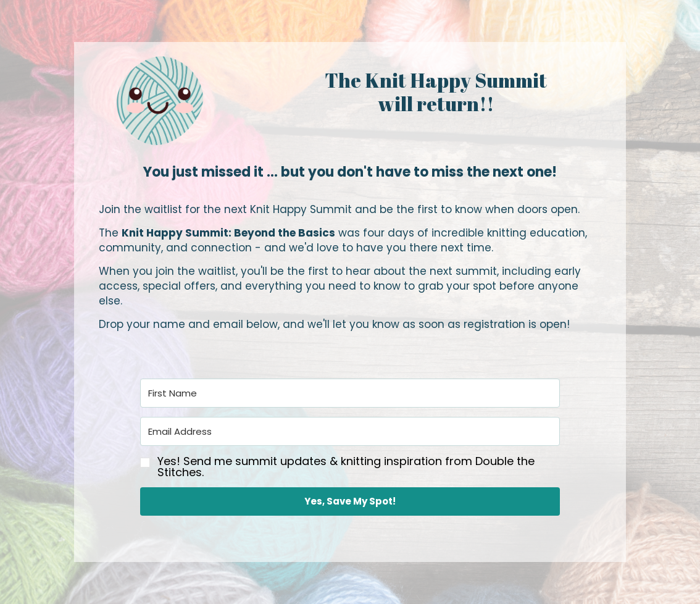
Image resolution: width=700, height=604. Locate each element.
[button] (350, 466)
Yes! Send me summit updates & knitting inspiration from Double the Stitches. (346, 467)
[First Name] (350, 393)
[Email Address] (350, 431)
